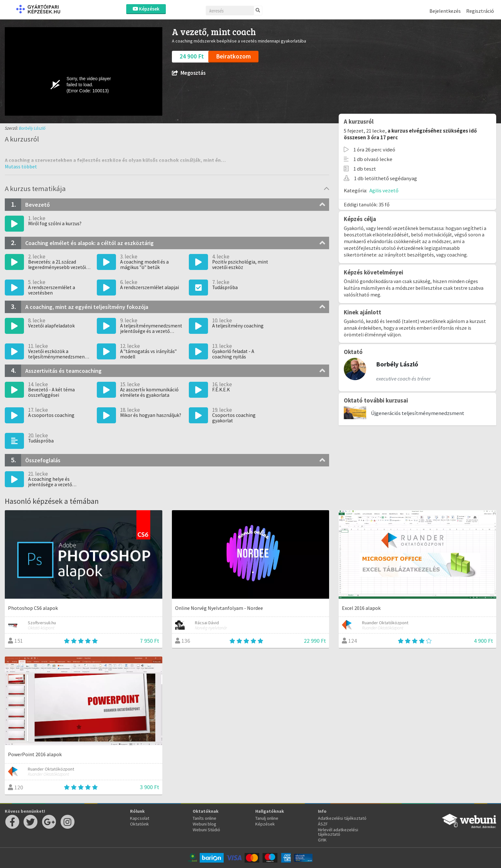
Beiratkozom (233, 56)
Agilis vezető (384, 190)
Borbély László (32, 128)
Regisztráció (480, 11)
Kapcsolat (140, 818)
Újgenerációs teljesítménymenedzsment (418, 413)
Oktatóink (139, 824)
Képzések (146, 9)
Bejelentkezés (445, 11)
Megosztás (189, 73)
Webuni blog (204, 824)
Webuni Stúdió (206, 830)
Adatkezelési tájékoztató (342, 818)
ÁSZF (323, 824)
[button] (21, 166)
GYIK (322, 840)
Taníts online (204, 818)
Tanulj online (267, 818)
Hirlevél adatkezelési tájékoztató (338, 832)
